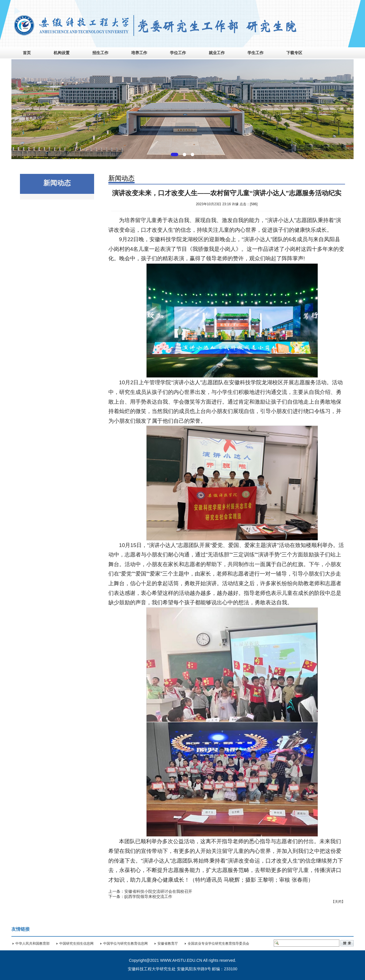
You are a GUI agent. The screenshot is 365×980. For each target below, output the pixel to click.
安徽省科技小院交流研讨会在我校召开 (158, 891)
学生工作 (255, 53)
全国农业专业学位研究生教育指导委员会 (218, 944)
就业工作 (217, 53)
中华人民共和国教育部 (33, 944)
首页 (27, 53)
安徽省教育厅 (168, 944)
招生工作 (100, 53)
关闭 (338, 902)
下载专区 (294, 53)
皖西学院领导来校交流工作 (148, 896)
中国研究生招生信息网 (76, 944)
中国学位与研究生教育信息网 (125, 944)
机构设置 (62, 53)
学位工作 (178, 53)
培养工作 (139, 53)
